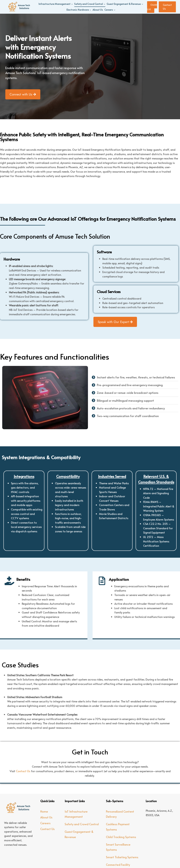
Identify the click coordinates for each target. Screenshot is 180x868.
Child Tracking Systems (121, 837)
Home (44, 811)
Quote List (152, 7)
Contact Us (167, 7)
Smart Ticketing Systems (122, 857)
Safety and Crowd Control (82, 824)
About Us (98, 10)
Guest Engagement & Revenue (79, 834)
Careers (45, 823)
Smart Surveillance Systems (118, 847)
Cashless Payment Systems (118, 827)
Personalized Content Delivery (120, 814)
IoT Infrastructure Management (76, 814)
